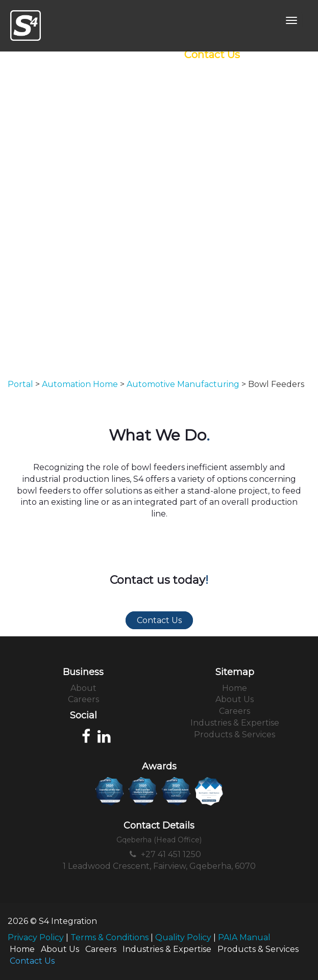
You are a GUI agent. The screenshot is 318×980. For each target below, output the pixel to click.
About (83, 688)
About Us (235, 699)
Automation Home (80, 384)
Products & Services (235, 734)
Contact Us (212, 55)
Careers (83, 699)
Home (235, 688)
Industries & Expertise (235, 723)
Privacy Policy (36, 937)
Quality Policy (183, 937)
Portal (20, 384)
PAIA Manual (244, 937)
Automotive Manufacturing (183, 384)
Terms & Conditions (109, 937)
